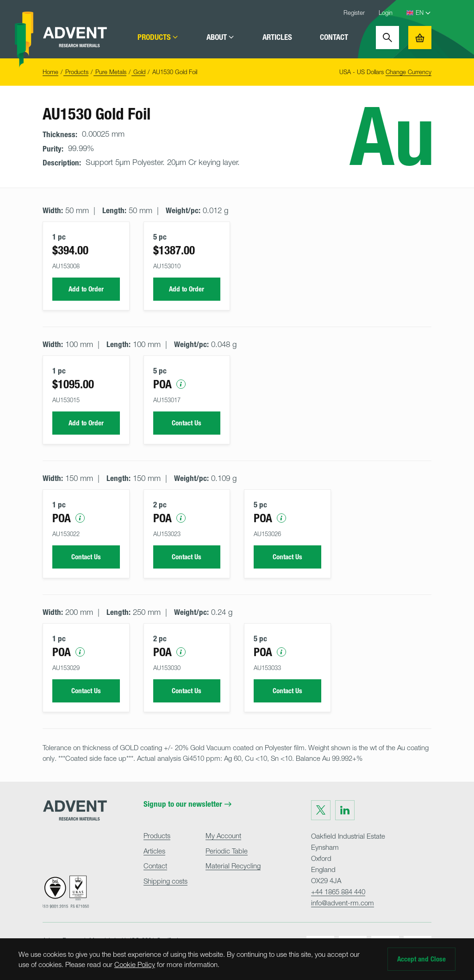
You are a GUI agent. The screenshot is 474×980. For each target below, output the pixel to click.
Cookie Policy (135, 964)
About (221, 37)
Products (158, 37)
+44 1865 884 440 (338, 891)
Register (354, 13)
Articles (277, 37)
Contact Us (187, 423)
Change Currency (409, 72)
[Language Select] (424, 13)
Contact (334, 37)
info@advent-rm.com (343, 903)
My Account (223, 835)
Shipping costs (165, 881)
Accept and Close (421, 959)
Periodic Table (227, 851)
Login (386, 13)
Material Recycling (233, 866)
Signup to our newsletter (187, 804)
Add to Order (86, 289)
